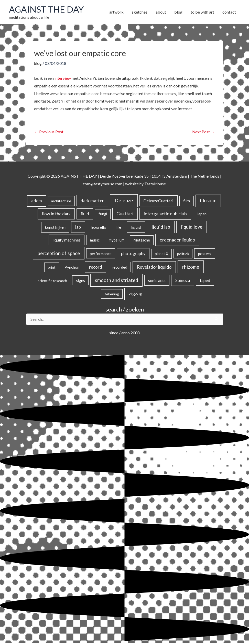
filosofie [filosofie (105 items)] (208, 201)
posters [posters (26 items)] (205, 254)
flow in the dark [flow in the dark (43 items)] (56, 214)
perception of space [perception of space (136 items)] (59, 254)
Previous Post (49, 132)
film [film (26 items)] (187, 202)
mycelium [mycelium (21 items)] (117, 241)
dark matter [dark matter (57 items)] (92, 201)
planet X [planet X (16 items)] (161, 254)
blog (38, 64)
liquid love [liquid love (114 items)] (192, 227)
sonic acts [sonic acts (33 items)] (157, 281)
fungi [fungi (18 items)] (103, 215)
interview (63, 79)
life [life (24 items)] (118, 228)
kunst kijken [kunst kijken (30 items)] (55, 228)
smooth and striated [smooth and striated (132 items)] (116, 281)
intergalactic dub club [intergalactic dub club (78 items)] (165, 214)
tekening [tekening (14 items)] (112, 295)
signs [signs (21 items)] (80, 281)
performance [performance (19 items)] (101, 254)
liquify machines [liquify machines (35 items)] (67, 241)
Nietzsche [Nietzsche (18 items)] (142, 241)
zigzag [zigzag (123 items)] (136, 294)
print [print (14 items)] (52, 268)
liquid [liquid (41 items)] (136, 228)
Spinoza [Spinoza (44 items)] (183, 281)
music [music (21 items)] (95, 241)
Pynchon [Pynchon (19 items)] (72, 268)
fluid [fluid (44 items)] (85, 214)
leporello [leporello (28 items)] (98, 228)
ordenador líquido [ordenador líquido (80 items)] (177, 241)
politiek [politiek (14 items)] (183, 254)
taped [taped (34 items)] (205, 281)
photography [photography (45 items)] (133, 254)
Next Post (203, 132)
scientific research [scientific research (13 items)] (52, 281)
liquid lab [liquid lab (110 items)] (161, 227)
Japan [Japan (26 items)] (202, 215)
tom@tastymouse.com (102, 184)
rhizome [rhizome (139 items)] (191, 267)
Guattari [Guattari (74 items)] (125, 214)
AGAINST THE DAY (47, 9)
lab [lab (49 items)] (78, 228)
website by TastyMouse (146, 184)
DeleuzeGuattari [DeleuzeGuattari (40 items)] (158, 201)
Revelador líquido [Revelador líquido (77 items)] (154, 268)
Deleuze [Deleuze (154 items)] (124, 201)
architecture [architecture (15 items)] (61, 202)
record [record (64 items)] (96, 268)
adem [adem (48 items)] (37, 202)
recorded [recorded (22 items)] (120, 268)
